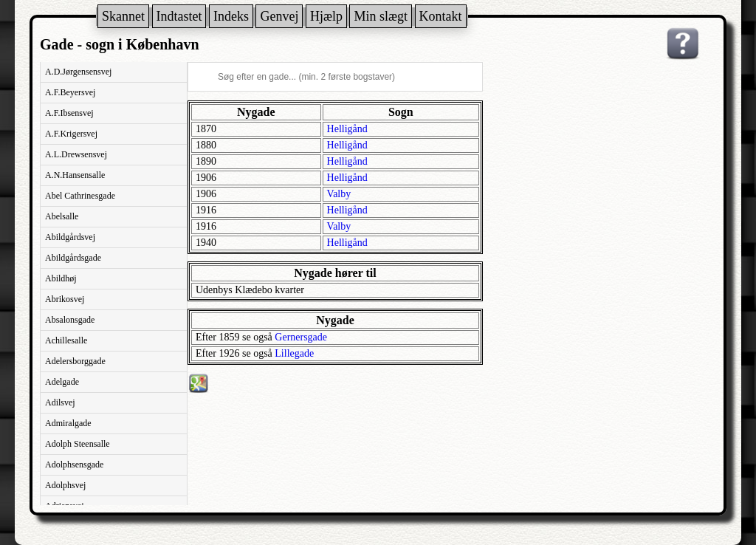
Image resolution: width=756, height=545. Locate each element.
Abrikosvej (65, 299)
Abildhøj (61, 278)
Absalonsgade (70, 320)
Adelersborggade (75, 361)
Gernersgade (301, 337)
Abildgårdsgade (73, 258)
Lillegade (294, 353)
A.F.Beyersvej (70, 92)
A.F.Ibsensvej (69, 113)
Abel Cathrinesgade (80, 196)
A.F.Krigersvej (71, 134)
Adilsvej (60, 402)
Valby (339, 194)
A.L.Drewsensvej (76, 154)
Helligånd (347, 129)
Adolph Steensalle (78, 444)
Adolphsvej (65, 485)
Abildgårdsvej (70, 237)
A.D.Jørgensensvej (78, 72)
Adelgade (62, 382)
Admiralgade (68, 423)
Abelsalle (62, 216)
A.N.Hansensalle (75, 175)
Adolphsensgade (74, 465)
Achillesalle (66, 340)
